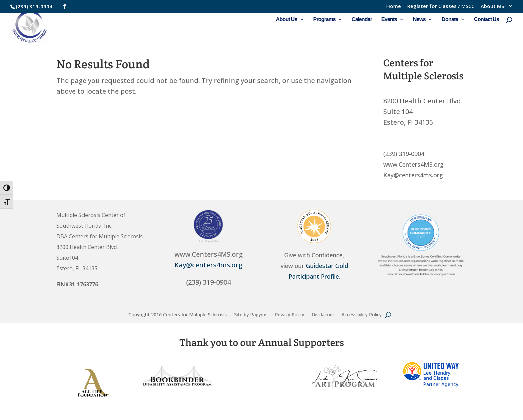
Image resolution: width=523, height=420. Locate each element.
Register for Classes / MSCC (441, 6)
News (419, 19)
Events (389, 19)
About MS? (493, 6)
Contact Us (486, 19)
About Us (287, 19)
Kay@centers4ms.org (208, 265)
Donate (450, 19)
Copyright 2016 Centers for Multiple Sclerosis (178, 314)
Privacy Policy (290, 314)
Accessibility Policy (362, 314)
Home (394, 6)
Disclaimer (323, 314)
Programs (324, 19)
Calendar (362, 19)
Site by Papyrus (251, 314)
